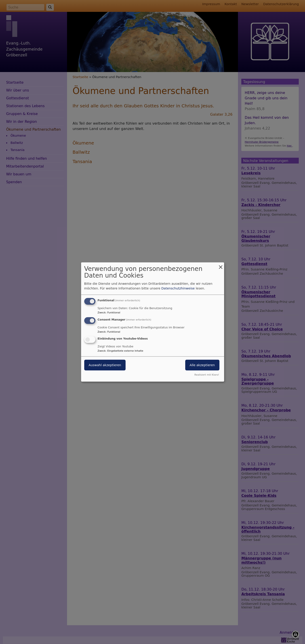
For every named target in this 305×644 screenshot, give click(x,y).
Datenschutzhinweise (178, 288)
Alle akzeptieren (202, 365)
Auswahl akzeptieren (105, 365)
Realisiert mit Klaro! (207, 375)
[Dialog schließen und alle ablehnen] (221, 265)
